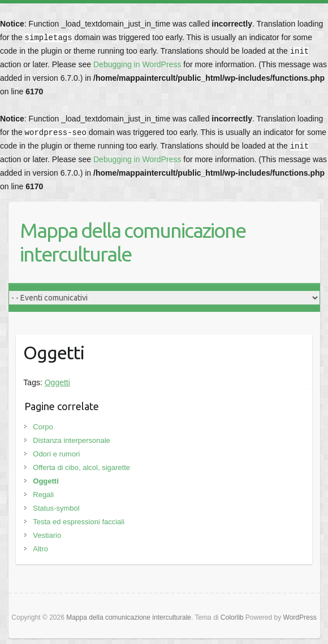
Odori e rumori (56, 454)
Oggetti (57, 382)
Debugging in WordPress (137, 64)
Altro (40, 549)
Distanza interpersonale (72, 440)
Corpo (43, 427)
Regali (43, 495)
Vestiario (47, 535)
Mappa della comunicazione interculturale (133, 242)
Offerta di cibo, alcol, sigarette (81, 467)
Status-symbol (56, 508)
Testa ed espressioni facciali (79, 522)
